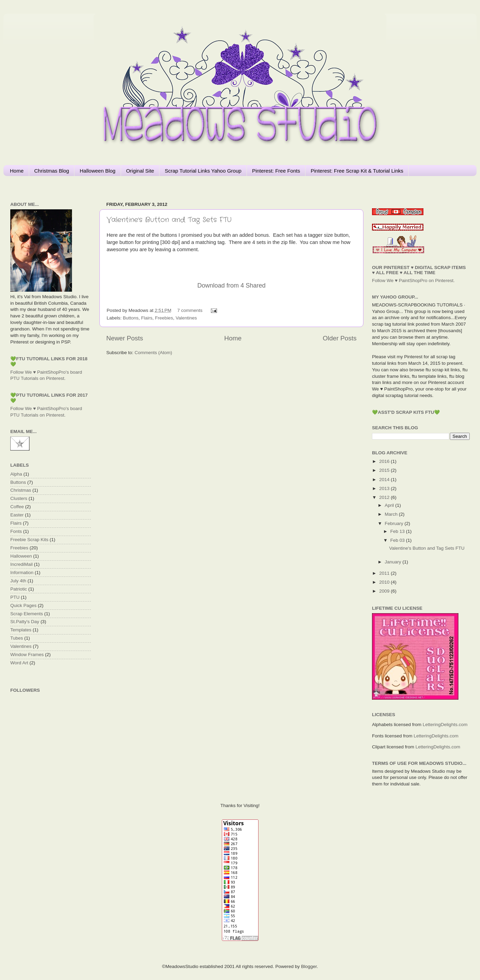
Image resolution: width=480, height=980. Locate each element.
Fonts (16, 531)
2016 (385, 461)
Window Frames (27, 655)
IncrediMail (21, 564)
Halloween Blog (97, 171)
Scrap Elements (27, 614)
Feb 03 (398, 540)
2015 (385, 470)
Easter (17, 515)
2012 (385, 497)
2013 (385, 488)
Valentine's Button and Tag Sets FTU (169, 220)
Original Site (140, 171)
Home (17, 171)
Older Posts (340, 338)
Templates (21, 630)
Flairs (147, 318)
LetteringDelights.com (445, 725)
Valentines (186, 318)
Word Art (19, 663)
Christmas (21, 490)
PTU (15, 597)
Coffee (17, 507)
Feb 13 (398, 531)
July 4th (18, 581)
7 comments (190, 310)
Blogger (309, 966)
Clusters (19, 498)
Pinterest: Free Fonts (276, 171)
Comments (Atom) (154, 353)
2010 (385, 582)
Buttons (131, 318)
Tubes (17, 638)
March (392, 514)
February (395, 523)
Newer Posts (125, 338)
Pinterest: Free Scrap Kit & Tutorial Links (357, 171)
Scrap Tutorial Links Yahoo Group (203, 171)
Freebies (164, 318)
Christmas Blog (52, 171)
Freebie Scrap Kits (29, 540)
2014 (385, 480)
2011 (385, 573)
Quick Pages (23, 605)
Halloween (21, 556)
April (390, 505)
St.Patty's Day (25, 622)
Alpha (16, 474)
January (394, 562)
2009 (385, 591)
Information (22, 573)
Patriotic (19, 589)
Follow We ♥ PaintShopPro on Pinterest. (413, 281)
